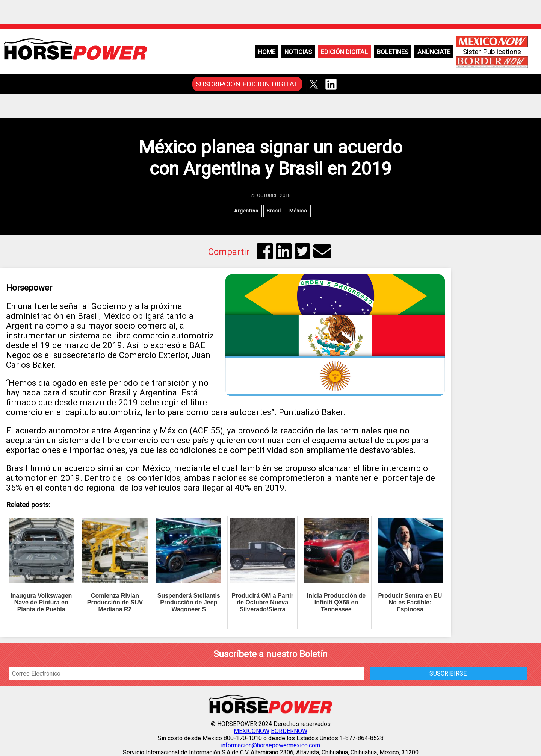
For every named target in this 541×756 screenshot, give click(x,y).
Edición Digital (344, 52)
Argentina (246, 211)
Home (267, 52)
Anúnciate (434, 52)
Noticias (298, 52)
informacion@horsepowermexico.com (270, 745)
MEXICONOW (252, 731)
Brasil (274, 211)
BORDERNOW (289, 731)
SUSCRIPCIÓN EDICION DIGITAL (247, 84)
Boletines (393, 52)
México (298, 211)
